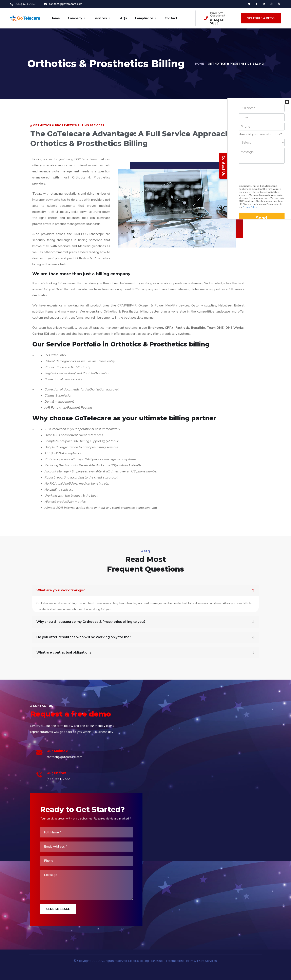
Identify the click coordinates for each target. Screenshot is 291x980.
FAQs (123, 18)
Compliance (144, 18)
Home (55, 18)
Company (75, 18)
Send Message (58, 909)
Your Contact (262, 66)
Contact (171, 18)
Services (100, 18)
